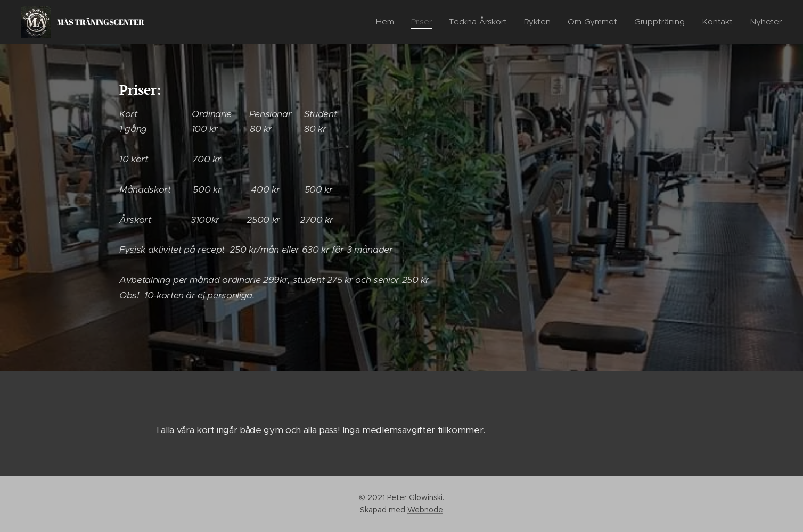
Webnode (425, 510)
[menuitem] (386, 22)
